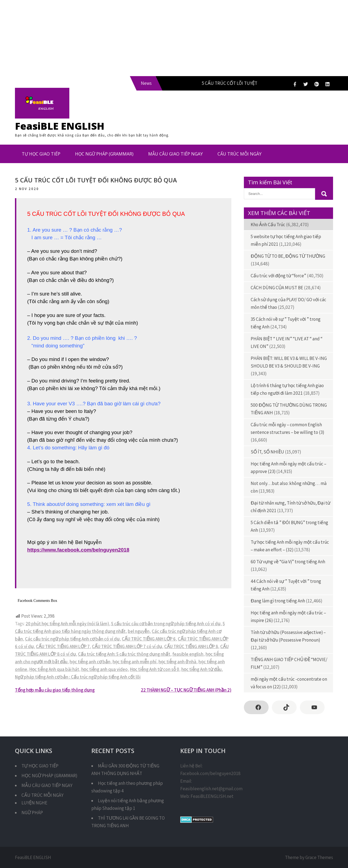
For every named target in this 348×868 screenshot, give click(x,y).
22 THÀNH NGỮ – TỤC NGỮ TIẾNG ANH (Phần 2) (186, 690)
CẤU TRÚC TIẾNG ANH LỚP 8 (191, 646)
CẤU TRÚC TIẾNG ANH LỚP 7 (63, 646)
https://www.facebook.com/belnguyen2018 (78, 550)
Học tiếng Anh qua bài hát (54, 669)
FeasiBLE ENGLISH (60, 126)
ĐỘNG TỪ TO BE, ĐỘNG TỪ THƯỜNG (288, 256)
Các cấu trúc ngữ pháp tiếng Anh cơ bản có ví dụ (72, 639)
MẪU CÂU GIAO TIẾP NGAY (175, 154)
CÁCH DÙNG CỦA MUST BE (277, 288)
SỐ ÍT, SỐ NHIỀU (267, 452)
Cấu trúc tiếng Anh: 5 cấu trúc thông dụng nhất (124, 654)
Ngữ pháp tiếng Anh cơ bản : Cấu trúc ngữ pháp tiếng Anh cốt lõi (78, 677)
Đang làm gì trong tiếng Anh (278, 601)
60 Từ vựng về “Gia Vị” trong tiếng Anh (288, 562)
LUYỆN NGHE (34, 803)
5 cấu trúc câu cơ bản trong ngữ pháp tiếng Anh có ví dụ (166, 624)
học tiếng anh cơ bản (90, 662)
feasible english (188, 654)
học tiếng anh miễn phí (134, 662)
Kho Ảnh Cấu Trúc (268, 225)
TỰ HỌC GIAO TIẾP (41, 154)
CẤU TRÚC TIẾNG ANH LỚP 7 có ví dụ (127, 646)
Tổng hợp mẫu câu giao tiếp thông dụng (55, 690)
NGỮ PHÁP (32, 813)
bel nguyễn (139, 631)
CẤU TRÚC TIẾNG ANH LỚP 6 (149, 639)
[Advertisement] (163, 38)
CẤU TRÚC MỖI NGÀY (240, 154)
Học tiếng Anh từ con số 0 (155, 669)
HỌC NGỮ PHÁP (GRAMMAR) (104, 154)
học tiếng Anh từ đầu (201, 669)
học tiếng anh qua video (105, 669)
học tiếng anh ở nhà (178, 662)
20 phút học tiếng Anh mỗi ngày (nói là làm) (67, 624)
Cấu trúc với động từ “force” (278, 276)
